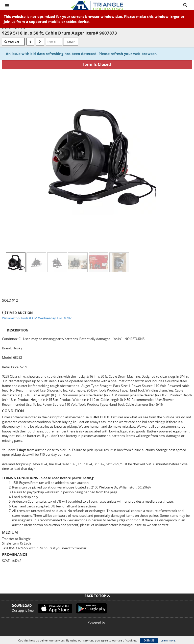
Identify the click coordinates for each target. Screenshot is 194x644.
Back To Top (97, 596)
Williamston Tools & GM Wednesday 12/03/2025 (38, 318)
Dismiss (149, 640)
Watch (14, 42)
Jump (71, 42)
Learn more (168, 640)
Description (18, 330)
